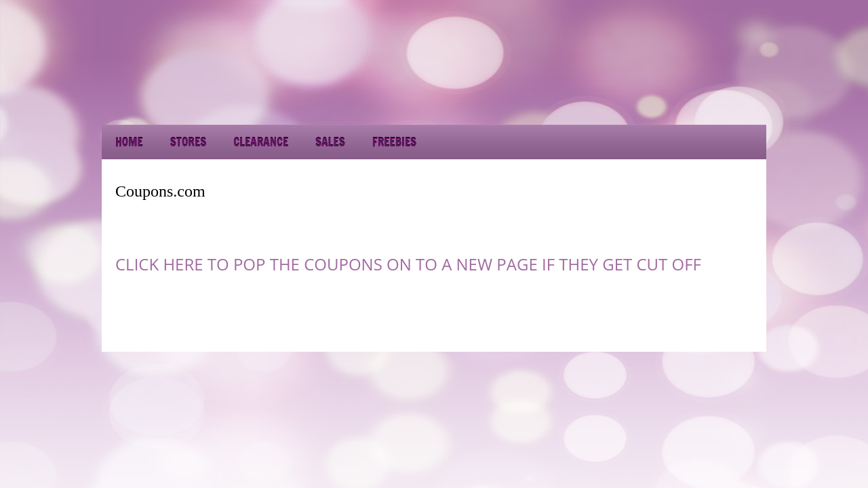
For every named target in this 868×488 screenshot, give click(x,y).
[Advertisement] (644, 88)
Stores (188, 142)
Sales (330, 142)
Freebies (394, 142)
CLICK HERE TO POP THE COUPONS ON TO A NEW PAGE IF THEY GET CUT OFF (408, 264)
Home (129, 142)
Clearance (261, 142)
